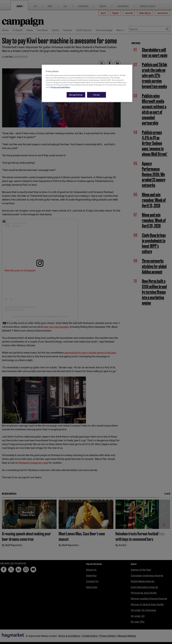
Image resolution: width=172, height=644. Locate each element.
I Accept (96, 95)
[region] (87, 83)
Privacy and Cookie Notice (60, 87)
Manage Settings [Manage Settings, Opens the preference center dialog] (76, 95)
